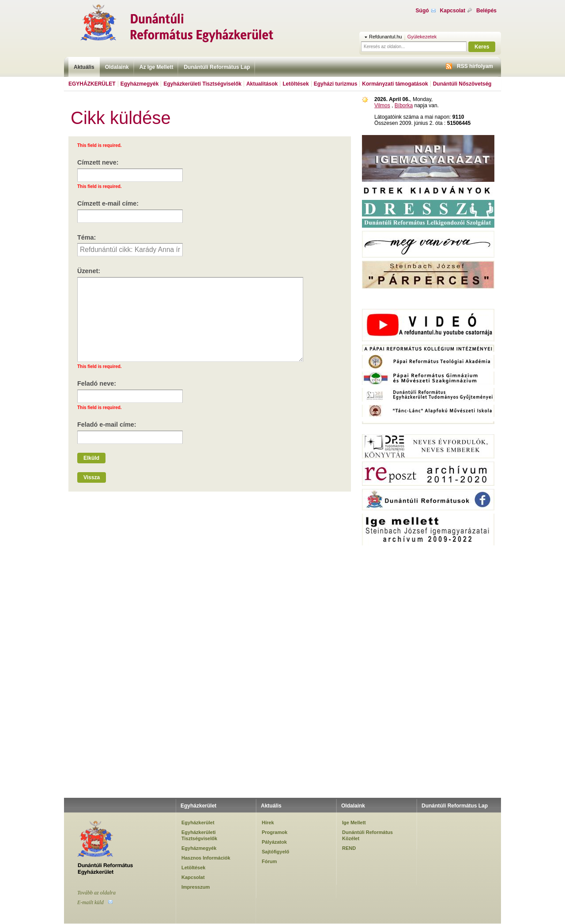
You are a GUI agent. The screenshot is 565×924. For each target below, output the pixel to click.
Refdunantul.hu (386, 37)
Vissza (92, 477)
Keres (482, 47)
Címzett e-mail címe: (108, 203)
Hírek (268, 823)
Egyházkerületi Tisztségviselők (202, 84)
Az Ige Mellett (156, 67)
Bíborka (404, 105)
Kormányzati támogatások (395, 84)
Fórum (269, 861)
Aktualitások (262, 84)
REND (349, 848)
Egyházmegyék (140, 84)
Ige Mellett (354, 823)
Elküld (91, 458)
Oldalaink (117, 67)
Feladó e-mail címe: (107, 424)
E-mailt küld (90, 902)
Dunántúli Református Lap (217, 67)
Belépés (486, 11)
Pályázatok (274, 842)
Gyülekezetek (422, 37)
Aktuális (84, 67)
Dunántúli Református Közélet (367, 835)
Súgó (422, 11)
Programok (275, 832)
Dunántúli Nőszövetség (462, 84)
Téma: (87, 237)
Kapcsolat (453, 11)
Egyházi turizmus (336, 84)
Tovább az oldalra (96, 893)
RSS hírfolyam (475, 66)
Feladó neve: (97, 383)
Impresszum (196, 887)
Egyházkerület (92, 84)
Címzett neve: (98, 162)
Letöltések (296, 84)
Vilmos (382, 105)
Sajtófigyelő (275, 852)
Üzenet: (89, 271)
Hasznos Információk (206, 858)
